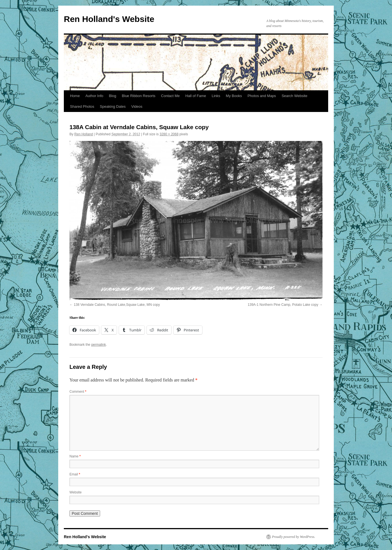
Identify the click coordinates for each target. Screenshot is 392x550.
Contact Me (170, 96)
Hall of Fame (196, 96)
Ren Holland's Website (109, 19)
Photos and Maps (262, 96)
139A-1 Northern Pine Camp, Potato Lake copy (283, 305)
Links (216, 96)
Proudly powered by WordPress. (294, 537)
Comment (78, 392)
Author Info (94, 96)
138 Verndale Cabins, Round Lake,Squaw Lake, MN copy (117, 305)
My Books (234, 96)
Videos (137, 106)
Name (75, 456)
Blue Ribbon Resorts (138, 96)
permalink (98, 345)
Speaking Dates (113, 106)
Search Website (294, 96)
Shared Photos (82, 106)
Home (75, 96)
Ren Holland (84, 134)
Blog (112, 96)
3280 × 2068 (169, 134)
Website (76, 492)
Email (75, 474)
